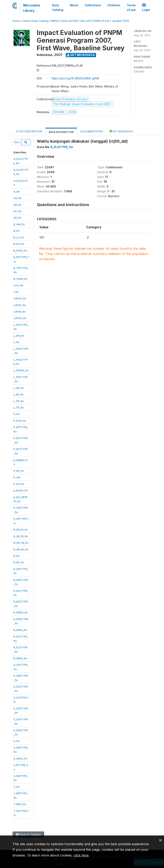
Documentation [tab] (92, 131)
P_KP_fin (19, 471)
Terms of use (131, 7)
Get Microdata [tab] (121, 131)
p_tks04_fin (21, 490)
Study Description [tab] (29, 131)
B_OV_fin (19, 244)
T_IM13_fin (20, 804)
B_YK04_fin (20, 279)
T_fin (17, 787)
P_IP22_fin (20, 421)
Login (146, 8)
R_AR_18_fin (21, 536)
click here (81, 855)
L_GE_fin (19, 388)
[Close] (160, 840)
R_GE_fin (19, 562)
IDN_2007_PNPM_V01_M (95, 21)
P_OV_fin (19, 484)
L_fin (16, 342)
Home (16, 21)
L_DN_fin (19, 336)
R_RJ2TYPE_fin (62, 147)
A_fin (17, 192)
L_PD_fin (19, 401)
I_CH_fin (18, 285)
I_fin (16, 292)
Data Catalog (58, 7)
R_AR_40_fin (21, 549)
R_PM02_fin (21, 612)
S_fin (17, 741)
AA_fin (18, 198)
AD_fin (17, 218)
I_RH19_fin (20, 312)
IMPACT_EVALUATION (64, 21)
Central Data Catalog (35, 21)
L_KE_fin (19, 394)
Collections (93, 5)
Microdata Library (32, 8)
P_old (17, 477)
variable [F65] (120, 21)
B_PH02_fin (20, 251)
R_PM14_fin (20, 630)
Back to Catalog (28, 835)
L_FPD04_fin (21, 370)
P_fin (17, 414)
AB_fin (17, 205)
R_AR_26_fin (21, 543)
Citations (114, 5)
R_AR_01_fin (21, 530)
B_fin (17, 231)
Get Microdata (81, 55)
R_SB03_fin (20, 658)
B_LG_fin (19, 237)
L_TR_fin (19, 408)
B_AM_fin (19, 224)
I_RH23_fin (20, 318)
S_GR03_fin (20, 758)
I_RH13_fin (20, 305)
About (74, 5)
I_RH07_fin (20, 298)
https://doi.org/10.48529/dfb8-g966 (75, 78)
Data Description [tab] (61, 132)
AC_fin (18, 211)
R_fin (17, 556)
